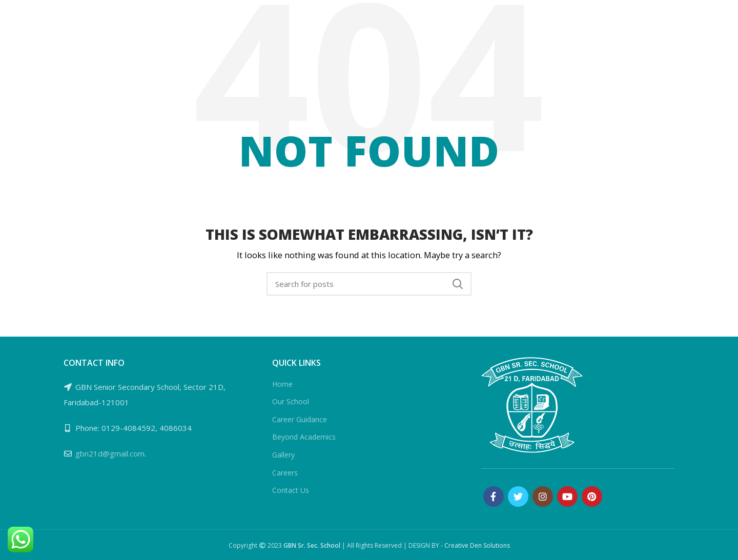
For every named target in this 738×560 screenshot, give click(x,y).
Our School (291, 401)
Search (458, 284)
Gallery (283, 455)
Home (282, 384)
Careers (285, 473)
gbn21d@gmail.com (110, 453)
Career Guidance (300, 419)
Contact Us (291, 490)
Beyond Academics (304, 437)
